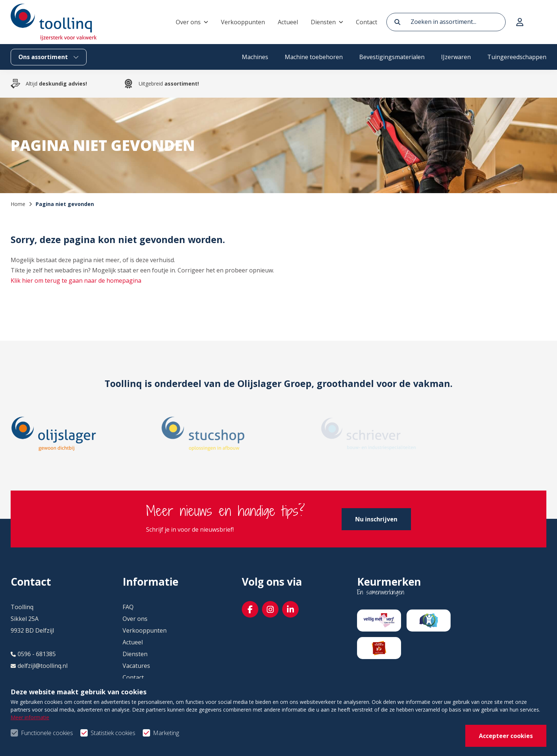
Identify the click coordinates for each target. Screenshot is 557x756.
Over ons (188, 22)
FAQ (128, 607)
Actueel (288, 22)
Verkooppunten (243, 22)
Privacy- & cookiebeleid (515, 738)
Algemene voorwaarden (423, 738)
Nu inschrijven (376, 519)
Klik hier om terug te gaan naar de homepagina (76, 281)
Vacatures (136, 666)
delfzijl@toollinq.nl (39, 666)
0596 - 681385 (33, 654)
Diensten (323, 22)
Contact (367, 22)
